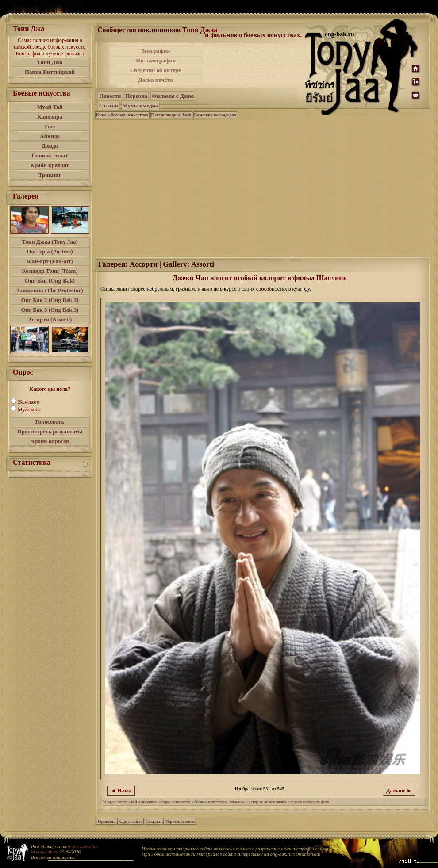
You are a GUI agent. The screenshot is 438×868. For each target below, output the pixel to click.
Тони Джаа (200, 30)
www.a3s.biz (85, 846)
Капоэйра (50, 117)
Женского (29, 402)
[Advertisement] (262, 187)
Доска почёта (155, 80)
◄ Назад (121, 791)
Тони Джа (50, 62)
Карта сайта (130, 821)
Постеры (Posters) (50, 251)
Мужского (29, 409)
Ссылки (154, 821)
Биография (156, 51)
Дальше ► (399, 791)
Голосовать (50, 422)
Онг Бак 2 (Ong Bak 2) (50, 300)
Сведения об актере (156, 70)
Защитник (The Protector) (50, 290)
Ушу (50, 126)
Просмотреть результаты (50, 431)
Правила (107, 821)
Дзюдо (50, 146)
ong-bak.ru (47, 852)
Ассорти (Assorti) (50, 319)
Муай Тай (50, 107)
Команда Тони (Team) (50, 271)
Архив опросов (50, 441)
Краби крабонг (50, 165)
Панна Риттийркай (50, 72)
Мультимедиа (140, 105)
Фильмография (156, 60)
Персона (136, 96)
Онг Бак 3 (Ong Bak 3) (50, 310)
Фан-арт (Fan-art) (50, 261)
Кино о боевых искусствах (122, 115)
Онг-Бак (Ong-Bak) (50, 281)
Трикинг (50, 175)
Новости (110, 96)
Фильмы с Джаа (173, 96)
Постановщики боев (171, 115)
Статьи (109, 105)
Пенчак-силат (50, 155)
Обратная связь (180, 821)
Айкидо (50, 136)
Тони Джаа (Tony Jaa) (50, 242)
